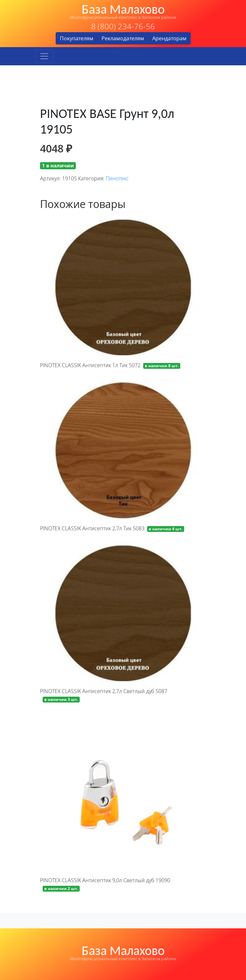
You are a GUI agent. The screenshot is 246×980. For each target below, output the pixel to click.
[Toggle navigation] (44, 56)
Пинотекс (117, 178)
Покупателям (77, 38)
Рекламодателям (123, 38)
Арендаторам (169, 38)
